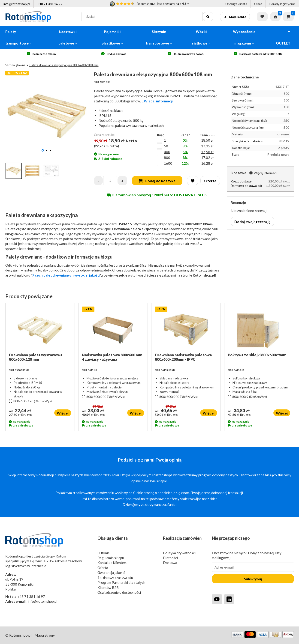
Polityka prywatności (179, 553)
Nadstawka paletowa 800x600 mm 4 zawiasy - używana (112, 357)
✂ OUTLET (283, 37)
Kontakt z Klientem (112, 563)
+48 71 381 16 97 (50, 4)
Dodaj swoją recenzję (252, 222)
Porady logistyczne (282, 4)
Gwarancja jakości (111, 572)
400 (167, 152)
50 (166, 146)
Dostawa (170, 563)
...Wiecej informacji (157, 101)
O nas (258, 4)
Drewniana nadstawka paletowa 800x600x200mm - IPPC (183, 357)
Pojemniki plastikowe (112, 37)
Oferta (103, 568)
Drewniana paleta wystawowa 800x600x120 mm (36, 357)
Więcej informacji (263, 173)
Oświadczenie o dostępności (119, 592)
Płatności (170, 558)
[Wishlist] (193, 181)
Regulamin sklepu (111, 558)
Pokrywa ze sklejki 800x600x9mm (257, 355)
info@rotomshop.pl (17, 4)
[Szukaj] (208, 17)
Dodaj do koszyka (157, 181)
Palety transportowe (18, 37)
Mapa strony (45, 635)
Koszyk (288, 17)
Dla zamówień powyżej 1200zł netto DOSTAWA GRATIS (157, 195)
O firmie (104, 553)
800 (167, 158)
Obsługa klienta (236, 4)
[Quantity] (110, 181)
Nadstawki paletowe (68, 37)
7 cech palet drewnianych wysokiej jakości (66, 275)
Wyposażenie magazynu (244, 37)
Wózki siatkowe (201, 37)
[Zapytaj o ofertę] (275, 17)
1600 (168, 163)
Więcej (63, 413)
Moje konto (235, 17)
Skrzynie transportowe (159, 37)
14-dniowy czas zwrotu (115, 578)
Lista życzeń (262, 17)
